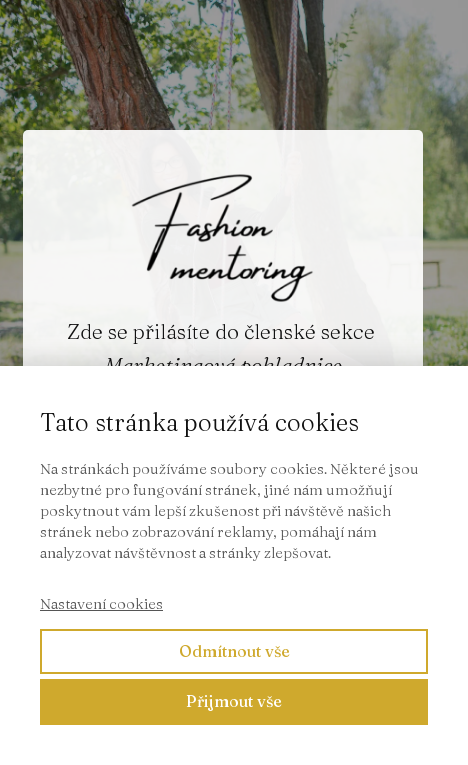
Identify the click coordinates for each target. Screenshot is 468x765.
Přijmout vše (234, 701)
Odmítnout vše (234, 651)
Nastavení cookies (101, 603)
